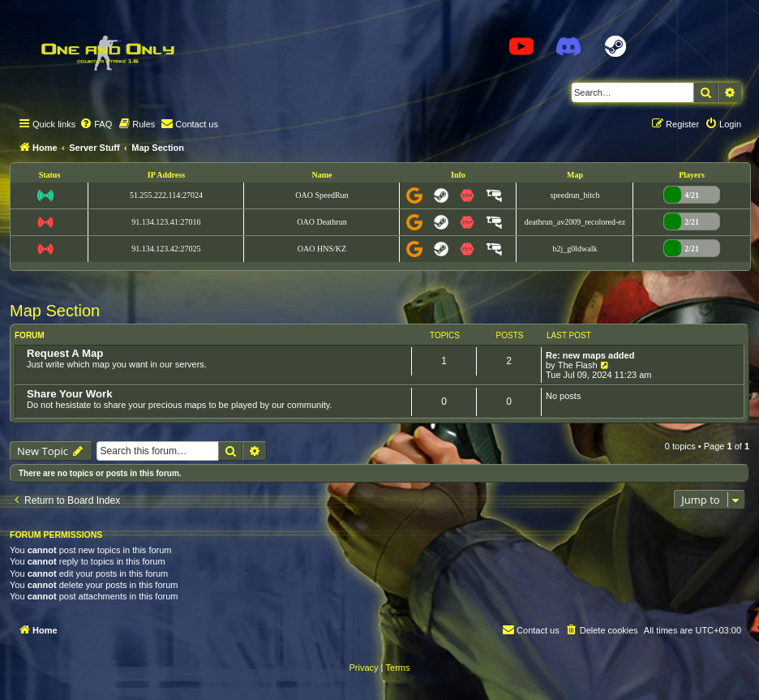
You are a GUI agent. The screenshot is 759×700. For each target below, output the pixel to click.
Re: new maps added (590, 355)
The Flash (578, 365)
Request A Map (65, 353)
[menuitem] (96, 124)
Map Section (55, 311)
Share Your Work (70, 394)
